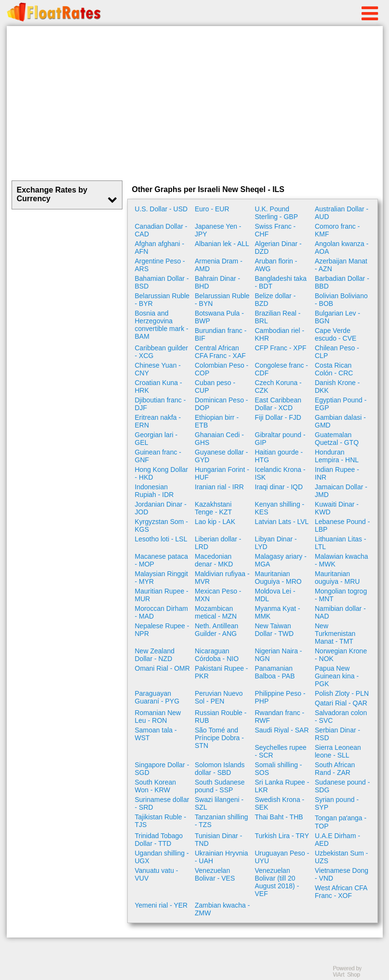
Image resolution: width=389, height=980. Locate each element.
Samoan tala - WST (156, 734)
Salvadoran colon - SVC (341, 717)
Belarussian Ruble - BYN (222, 300)
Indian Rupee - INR (337, 473)
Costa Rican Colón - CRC (334, 369)
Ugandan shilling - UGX (162, 857)
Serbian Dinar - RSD (337, 734)
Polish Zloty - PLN (342, 693)
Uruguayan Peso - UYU (282, 857)
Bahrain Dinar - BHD (217, 282)
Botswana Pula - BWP (219, 317)
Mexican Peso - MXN (218, 595)
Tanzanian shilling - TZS (221, 821)
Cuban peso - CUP (215, 386)
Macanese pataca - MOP (162, 560)
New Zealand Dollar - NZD (155, 655)
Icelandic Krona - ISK (280, 473)
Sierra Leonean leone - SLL (338, 751)
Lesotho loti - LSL (161, 539)
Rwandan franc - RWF (280, 717)
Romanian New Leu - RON (158, 717)
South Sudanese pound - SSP (220, 786)
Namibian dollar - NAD (340, 612)
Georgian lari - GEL (156, 439)
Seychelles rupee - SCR (281, 751)
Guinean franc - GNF (158, 456)
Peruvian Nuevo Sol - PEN (219, 697)
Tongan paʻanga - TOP (341, 822)
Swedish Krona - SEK (280, 803)
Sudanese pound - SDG (342, 786)
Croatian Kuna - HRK (159, 386)
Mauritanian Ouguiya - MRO (278, 578)
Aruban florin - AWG (276, 265)
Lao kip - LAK (215, 522)
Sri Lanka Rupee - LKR (282, 786)
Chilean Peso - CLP (337, 352)
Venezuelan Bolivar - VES (215, 874)
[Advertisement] (195, 103)
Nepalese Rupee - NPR (162, 630)
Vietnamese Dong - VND (342, 874)
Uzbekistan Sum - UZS (341, 857)
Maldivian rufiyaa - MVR (222, 578)
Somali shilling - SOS (279, 769)
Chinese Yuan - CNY (158, 369)
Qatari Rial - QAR (341, 703)
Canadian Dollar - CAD (161, 230)
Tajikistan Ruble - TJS (161, 821)
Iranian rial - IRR (219, 487)
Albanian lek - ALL (222, 244)
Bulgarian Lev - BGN (337, 317)
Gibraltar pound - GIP (280, 439)
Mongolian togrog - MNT (341, 595)
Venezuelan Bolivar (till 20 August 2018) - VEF (277, 882)
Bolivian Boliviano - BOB (341, 300)
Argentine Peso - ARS (160, 265)
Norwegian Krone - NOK (341, 655)
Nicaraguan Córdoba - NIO (217, 655)
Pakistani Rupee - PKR (221, 672)
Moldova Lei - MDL (275, 595)
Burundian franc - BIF (221, 334)
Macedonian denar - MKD (214, 560)
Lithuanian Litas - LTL (341, 543)
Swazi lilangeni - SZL (219, 803)
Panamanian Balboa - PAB (275, 672)
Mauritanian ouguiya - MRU (337, 578)
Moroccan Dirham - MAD (161, 612)
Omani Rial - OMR (162, 668)
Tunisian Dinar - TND (218, 840)
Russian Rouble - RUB (221, 717)
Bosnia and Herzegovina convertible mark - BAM (162, 325)
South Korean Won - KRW (156, 786)
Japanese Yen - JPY (218, 230)
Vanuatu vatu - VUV (157, 874)
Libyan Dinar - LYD (276, 543)
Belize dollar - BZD (275, 300)
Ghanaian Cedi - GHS (219, 439)
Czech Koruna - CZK (278, 386)
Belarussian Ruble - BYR (162, 300)
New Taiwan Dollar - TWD (275, 630)
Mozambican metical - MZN (216, 612)
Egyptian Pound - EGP (341, 404)
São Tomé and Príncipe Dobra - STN (219, 738)
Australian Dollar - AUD (342, 213)
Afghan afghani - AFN (160, 248)
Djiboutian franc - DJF (161, 404)
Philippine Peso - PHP (280, 697)
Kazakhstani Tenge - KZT (213, 508)
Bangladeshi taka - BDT (281, 282)
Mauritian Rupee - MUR (162, 595)
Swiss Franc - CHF (275, 230)
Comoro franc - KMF (337, 230)
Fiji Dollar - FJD (278, 417)
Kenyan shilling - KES (280, 508)
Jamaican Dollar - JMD (341, 491)
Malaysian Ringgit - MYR (162, 578)
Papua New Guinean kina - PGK (337, 676)
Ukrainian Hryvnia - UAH (221, 857)
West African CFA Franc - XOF (341, 892)
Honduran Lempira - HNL (337, 456)
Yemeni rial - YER (161, 905)
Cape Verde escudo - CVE (335, 334)
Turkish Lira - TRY (282, 836)
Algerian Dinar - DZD (278, 248)
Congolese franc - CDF (282, 369)
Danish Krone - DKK (337, 386)
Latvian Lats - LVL (282, 522)
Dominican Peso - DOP (221, 404)
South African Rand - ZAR (335, 769)
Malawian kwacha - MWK (342, 560)
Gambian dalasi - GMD (340, 421)
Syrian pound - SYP (337, 803)
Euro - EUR (212, 209)
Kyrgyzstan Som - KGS (161, 525)
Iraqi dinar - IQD (279, 487)
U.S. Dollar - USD (161, 209)
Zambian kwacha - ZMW (222, 909)
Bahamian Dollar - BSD (162, 282)
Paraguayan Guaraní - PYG (157, 697)
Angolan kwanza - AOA (342, 248)
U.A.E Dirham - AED (337, 840)
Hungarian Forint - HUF (222, 473)
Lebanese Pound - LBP (342, 525)
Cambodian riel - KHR (280, 334)
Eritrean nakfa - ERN (158, 421)
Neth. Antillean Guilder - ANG (216, 630)
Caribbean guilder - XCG (162, 352)
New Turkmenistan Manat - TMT (335, 634)
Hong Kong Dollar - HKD (162, 473)
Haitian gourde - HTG (279, 456)
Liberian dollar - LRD (218, 543)
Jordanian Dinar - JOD (161, 508)
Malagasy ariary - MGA (281, 560)
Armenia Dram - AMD (219, 265)
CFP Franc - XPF (281, 348)
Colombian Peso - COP (221, 369)
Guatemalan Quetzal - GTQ (337, 439)
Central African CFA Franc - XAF (220, 352)
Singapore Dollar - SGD (162, 769)
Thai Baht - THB (279, 817)
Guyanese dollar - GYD (221, 456)
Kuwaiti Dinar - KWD (337, 508)
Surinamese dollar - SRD (162, 803)
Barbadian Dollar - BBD (342, 282)
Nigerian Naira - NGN (279, 655)
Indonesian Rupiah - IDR (154, 491)
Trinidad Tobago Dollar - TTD (159, 840)
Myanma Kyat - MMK (278, 612)
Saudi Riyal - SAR (282, 730)
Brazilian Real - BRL (278, 317)
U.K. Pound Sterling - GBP (276, 213)
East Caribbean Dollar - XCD (278, 404)
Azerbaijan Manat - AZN (341, 265)
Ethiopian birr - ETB (217, 421)
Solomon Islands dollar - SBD (220, 769)
